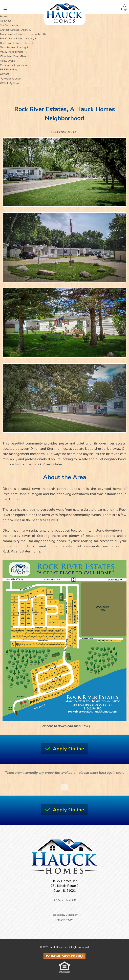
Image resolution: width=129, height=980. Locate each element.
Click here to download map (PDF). (65, 726)
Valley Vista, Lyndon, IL (13, 52)
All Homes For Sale (65, 132)
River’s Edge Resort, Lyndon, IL (18, 39)
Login (124, 7)
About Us (6, 21)
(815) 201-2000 (65, 900)
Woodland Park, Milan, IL (15, 56)
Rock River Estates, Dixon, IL (17, 43)
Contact (4, 74)
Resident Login (10, 79)
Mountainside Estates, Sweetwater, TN (23, 34)
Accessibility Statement (64, 915)
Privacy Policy (64, 920)
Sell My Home (10, 83)
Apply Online (8, 61)
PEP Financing (8, 70)
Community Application (13, 65)
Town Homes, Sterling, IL (15, 48)
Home (4, 17)
